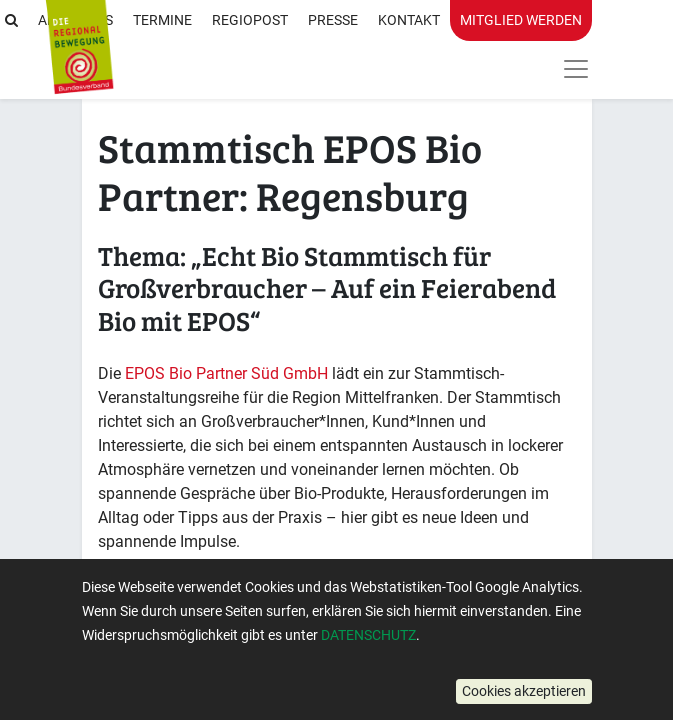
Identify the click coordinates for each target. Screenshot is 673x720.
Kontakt (409, 20)
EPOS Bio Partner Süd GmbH (226, 373)
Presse (333, 20)
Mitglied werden (521, 20)
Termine (162, 20)
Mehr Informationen (209, 630)
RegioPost (250, 20)
